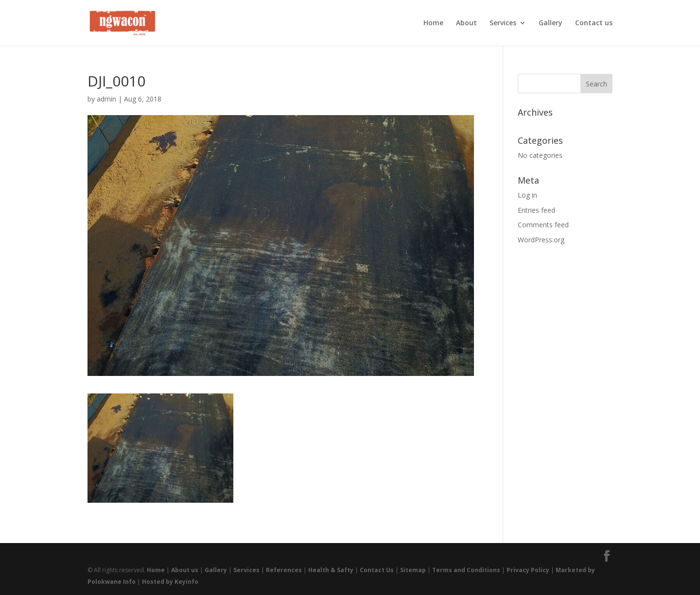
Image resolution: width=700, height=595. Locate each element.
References (284, 570)
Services (503, 23)
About (466, 23)
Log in (527, 195)
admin (106, 99)
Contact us (594, 23)
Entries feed (536, 210)
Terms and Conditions (466, 570)
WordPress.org (541, 240)
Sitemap (413, 570)
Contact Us (377, 570)
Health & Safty (331, 570)
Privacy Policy (528, 570)
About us (185, 570)
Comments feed (543, 225)
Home (433, 23)
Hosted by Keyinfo (170, 582)
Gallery (551, 23)
